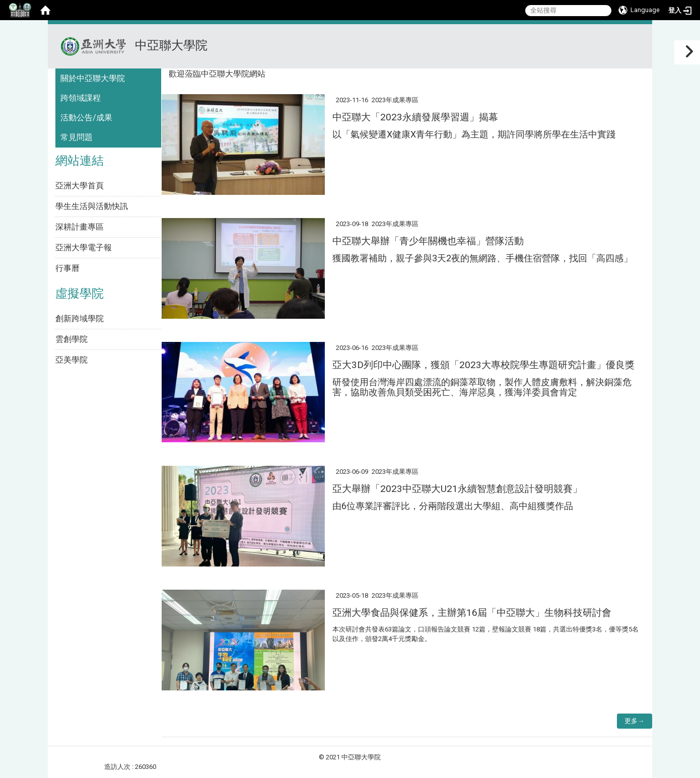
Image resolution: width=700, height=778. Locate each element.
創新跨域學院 (80, 319)
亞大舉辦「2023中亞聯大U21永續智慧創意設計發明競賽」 (457, 489)
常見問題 (77, 137)
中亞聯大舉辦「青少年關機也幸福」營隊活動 (428, 241)
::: (640, 37)
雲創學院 (72, 339)
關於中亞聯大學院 (93, 78)
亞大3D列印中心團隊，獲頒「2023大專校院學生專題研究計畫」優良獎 (483, 365)
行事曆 (67, 268)
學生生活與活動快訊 (92, 206)
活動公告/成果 (86, 118)
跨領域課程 (81, 98)
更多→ (634, 721)
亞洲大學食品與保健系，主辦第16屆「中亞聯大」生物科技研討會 (472, 613)
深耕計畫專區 (80, 227)
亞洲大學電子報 (84, 247)
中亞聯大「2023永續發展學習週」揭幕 (415, 117)
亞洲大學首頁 (80, 186)
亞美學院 (72, 360)
